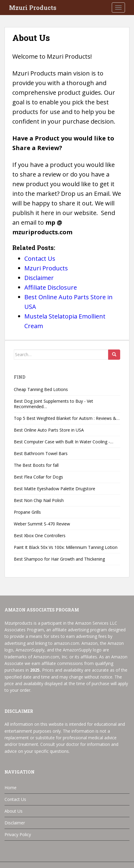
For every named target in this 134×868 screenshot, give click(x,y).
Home (11, 788)
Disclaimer (15, 823)
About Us (14, 811)
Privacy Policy (18, 834)
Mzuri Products (33, 8)
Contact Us (15, 799)
